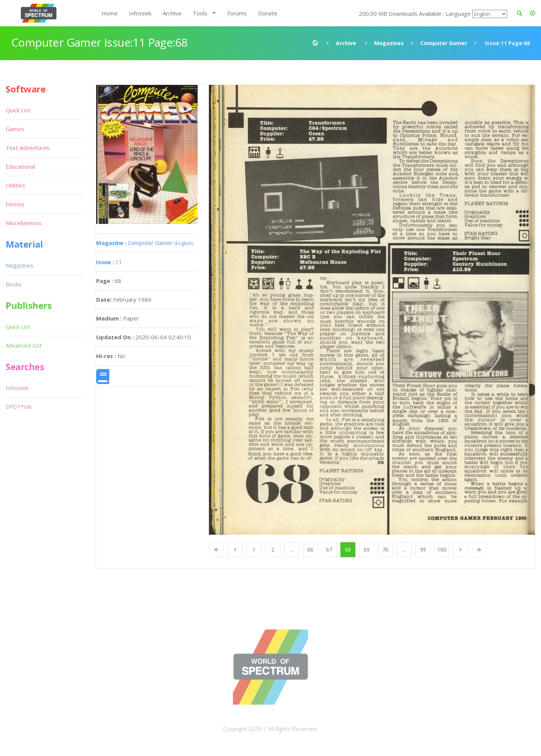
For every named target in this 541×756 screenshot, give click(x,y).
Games (15, 129)
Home (110, 13)
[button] (533, 13)
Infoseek (140, 13)
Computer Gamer (444, 43)
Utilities (15, 185)
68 (348, 550)
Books (14, 284)
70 (385, 550)
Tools (200, 13)
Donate (268, 13)
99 (423, 550)
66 (310, 550)
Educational (20, 166)
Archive (172, 13)
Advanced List (24, 345)
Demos (15, 204)
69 (367, 550)
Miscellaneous (24, 223)
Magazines (389, 43)
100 (442, 550)
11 (109, 262)
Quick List (18, 110)
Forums (237, 13)
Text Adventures (28, 148)
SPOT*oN (18, 407)
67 (329, 550)
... (291, 550)
